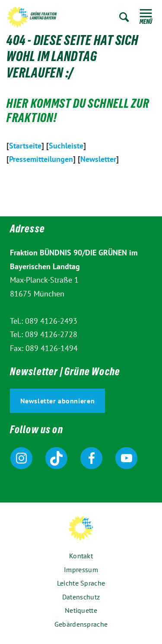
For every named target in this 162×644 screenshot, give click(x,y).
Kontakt (81, 556)
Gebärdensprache (81, 624)
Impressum (81, 570)
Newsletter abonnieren (58, 401)
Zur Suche (124, 17)
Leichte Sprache (81, 583)
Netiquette (81, 610)
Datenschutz (81, 597)
